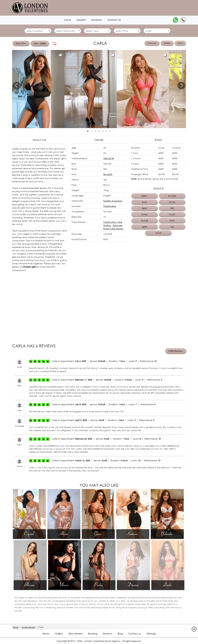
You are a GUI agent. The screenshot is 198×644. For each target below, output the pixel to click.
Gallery (167, 43)
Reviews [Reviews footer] (108, 634)
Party (172, 221)
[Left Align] (31, 361)
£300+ (144, 196)
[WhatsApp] (176, 20)
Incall (172, 215)
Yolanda (167, 533)
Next (180, 43)
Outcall (144, 221)
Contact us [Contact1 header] (114, 20)
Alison (64, 533)
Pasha (99, 584)
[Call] (183, 20)
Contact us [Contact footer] (135, 634)
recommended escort (34, 188)
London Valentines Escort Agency (102, 641)
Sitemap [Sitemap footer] (151, 634)
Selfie (144, 227)
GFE (172, 208)
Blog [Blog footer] (120, 634)
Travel (158, 233)
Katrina (133, 533)
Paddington (110, 206)
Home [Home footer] (46, 634)
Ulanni (65, 584)
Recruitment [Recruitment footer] (76, 634)
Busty (145, 202)
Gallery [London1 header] (81, 20)
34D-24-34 (109, 158)
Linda (168, 584)
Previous (152, 43)
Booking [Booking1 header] (97, 20)
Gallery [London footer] (59, 634)
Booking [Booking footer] (93, 634)
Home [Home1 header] (68, 20)
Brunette (108, 174)
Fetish (144, 208)
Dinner (172, 202)
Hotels (144, 215)
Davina (133, 584)
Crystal (29, 533)
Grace (98, 533)
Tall (172, 227)
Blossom (30, 584)
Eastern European (113, 201)
